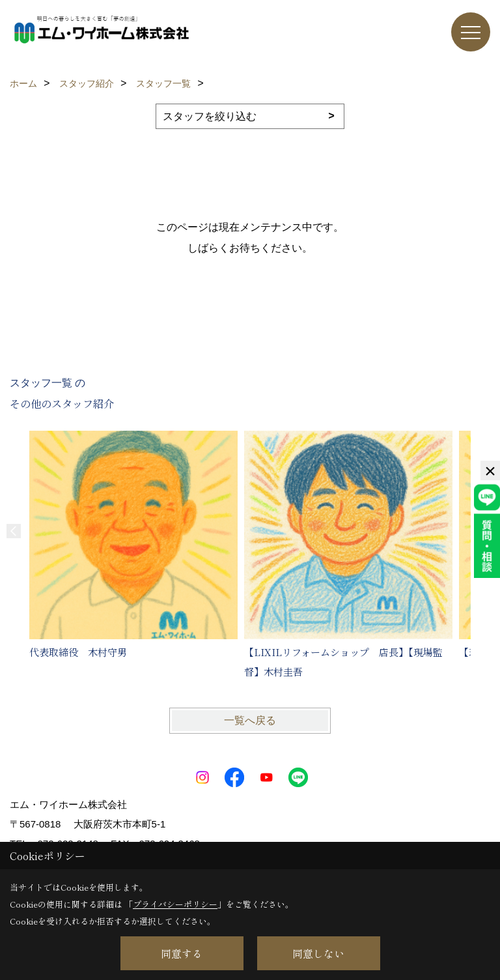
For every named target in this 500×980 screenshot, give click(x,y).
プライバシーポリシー (175, 904)
